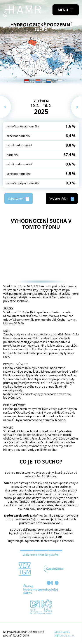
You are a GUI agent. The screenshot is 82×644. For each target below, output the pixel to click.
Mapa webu (62, 632)
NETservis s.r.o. (65, 635)
